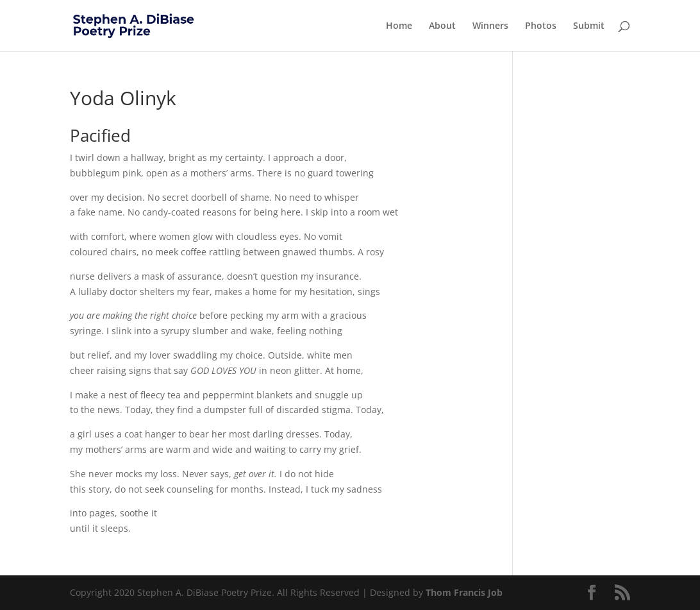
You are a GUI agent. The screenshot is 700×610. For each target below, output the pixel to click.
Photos (541, 26)
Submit (589, 26)
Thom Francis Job (464, 592)
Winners (490, 26)
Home (399, 26)
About (442, 26)
